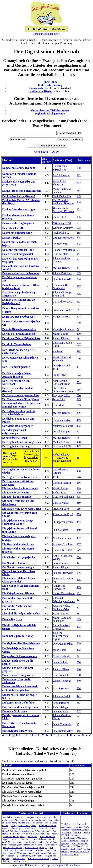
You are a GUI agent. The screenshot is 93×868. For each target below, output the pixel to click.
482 (79, 426)
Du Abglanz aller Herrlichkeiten (21, 643)
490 (79, 471)
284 (79, 237)
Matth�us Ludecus (64, 329)
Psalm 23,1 (59, 399)
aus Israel (58, 351)
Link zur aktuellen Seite (46, 34)
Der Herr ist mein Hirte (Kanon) (21, 399)
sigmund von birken (80, 852)
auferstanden (43, 831)
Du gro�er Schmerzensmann (20, 656)
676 (79, 413)
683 (79, 302)
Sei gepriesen (15, 842)
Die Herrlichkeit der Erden (18, 544)
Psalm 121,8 (60, 375)
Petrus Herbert (61, 563)
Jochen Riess (60, 493)
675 (79, 619)
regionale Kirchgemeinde (50, 114)
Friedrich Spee (61, 509)
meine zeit (32, 836)
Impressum (17, 865)
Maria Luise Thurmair (59, 183)
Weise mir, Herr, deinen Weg (36, 834)
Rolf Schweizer (61, 175)
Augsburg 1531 (61, 395)
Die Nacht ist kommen (15, 563)
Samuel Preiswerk (63, 573)
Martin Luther (61, 334)
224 (79, 688)
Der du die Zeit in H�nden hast (21, 338)
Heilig (17, 861)
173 (79, 375)
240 (79, 681)
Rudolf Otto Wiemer (64, 593)
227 (79, 183)
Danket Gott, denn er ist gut (19, 209)
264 (79, 557)
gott (40, 856)
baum (12, 853)
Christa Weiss (60, 503)
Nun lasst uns (19, 858)
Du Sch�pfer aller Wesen (17, 731)
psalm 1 (78, 832)
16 (78, 567)
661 (79, 593)
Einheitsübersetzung (50, 85)
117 (78, 438)
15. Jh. (56, 477)
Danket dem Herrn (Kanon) (19, 196)
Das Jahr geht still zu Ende (18, 250)
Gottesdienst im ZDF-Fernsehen (50, 110)
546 (79, 477)
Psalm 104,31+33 (62, 550)
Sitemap (45, 865)
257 (79, 344)
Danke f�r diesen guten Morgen (21, 191)
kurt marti (66, 832)
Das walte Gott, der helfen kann (21, 273)
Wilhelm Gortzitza (63, 228)
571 (79, 382)
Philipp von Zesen (63, 522)
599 (79, 196)
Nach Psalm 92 (61, 233)
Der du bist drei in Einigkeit (19, 334)
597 (79, 286)
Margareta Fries (61, 317)
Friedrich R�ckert (63, 310)
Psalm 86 (74, 841)
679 (79, 273)
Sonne (55, 858)
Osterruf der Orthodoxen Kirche (63, 390)
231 (79, 614)
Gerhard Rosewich (63, 302)
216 (79, 669)
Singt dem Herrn (25, 853)
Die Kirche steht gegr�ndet (19, 557)
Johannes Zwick (62, 696)
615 (79, 399)
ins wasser (41, 817)
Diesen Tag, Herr (12, 619)
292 (79, 244)
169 (79, 359)
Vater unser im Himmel (39, 858)
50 (78, 707)
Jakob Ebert (59, 650)
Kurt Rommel (60, 675)
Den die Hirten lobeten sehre (19, 329)
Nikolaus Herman (62, 538)
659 (79, 493)
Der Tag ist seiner (9, 455)
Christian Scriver (62, 420)
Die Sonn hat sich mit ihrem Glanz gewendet (19, 580)
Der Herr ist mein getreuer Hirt (21, 395)
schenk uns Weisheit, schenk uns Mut (41, 845)
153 (79, 405)
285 (79, 233)
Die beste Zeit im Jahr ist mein (20, 488)
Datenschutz (32, 865)
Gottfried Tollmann (63, 497)
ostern (55, 834)
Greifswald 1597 (62, 446)
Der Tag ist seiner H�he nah (31, 458)
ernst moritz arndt (80, 843)
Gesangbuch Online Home (66, 865)
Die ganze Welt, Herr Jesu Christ (22, 509)
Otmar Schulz (60, 662)
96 (78, 724)
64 (78, 338)
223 (79, 279)
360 (79, 503)
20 (78, 268)
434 (79, 351)
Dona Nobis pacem (27, 825)
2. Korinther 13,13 (63, 514)
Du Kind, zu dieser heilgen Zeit (20, 707)
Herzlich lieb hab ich (13, 847)
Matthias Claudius (63, 426)
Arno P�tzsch (61, 688)
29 (78, 329)
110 (78, 509)
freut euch (25, 839)
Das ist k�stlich (12, 238)
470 (79, 334)
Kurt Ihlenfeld (61, 254)
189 (79, 323)
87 (78, 656)
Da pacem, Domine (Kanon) (19, 168)
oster (13, 825)
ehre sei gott (17, 828)
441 (79, 696)
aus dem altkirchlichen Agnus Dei (60, 636)
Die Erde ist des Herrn (15, 493)
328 (79, 627)
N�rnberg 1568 (62, 223)
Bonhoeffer (76, 849)
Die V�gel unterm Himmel (18, 593)
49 (78, 367)
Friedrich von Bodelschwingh (70, 836)
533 (79, 703)
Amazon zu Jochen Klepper (61, 459)
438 (79, 442)
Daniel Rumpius (62, 432)
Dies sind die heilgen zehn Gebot (21, 614)
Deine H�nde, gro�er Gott (19, 317)
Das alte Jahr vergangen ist (18, 223)
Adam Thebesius (62, 656)
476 (79, 580)
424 (79, 317)
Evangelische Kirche (41, 88)
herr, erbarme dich (21, 823)
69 (78, 432)
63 (78, 250)
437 (79, 538)
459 (79, 587)
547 (79, 550)
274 (79, 395)
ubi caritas (37, 823)
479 (79, 420)
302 (79, 711)
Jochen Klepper (61, 338)
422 (79, 650)
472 (79, 446)
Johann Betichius (62, 273)
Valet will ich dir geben (14, 836)
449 (79, 530)
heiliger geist (15, 845)
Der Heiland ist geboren (16, 367)
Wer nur (14, 839)
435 (79, 636)
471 (79, 563)
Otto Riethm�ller (63, 279)
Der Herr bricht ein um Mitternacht (16, 382)
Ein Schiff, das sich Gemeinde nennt (28, 849)
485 (79, 731)
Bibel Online (50, 82)
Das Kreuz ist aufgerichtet (18, 254)
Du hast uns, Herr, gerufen (18, 675)
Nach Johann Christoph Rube (61, 382)
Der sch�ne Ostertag (15, 438)
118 (78, 390)
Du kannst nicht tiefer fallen (19, 703)
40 (78, 608)
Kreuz (48, 842)
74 (78, 717)
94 (78, 254)
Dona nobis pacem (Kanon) (18, 636)
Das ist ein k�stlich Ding (17, 233)
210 (79, 662)
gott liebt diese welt (33, 842)
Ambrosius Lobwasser (59, 587)
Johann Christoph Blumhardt (62, 294)
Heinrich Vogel (61, 244)
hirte (25, 861)
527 (79, 544)
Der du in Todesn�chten (17, 344)
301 (79, 209)
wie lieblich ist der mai (14, 817)
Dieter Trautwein (62, 724)
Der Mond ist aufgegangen (18, 426)
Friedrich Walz (80, 827)
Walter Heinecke (62, 681)
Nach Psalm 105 (62, 196)
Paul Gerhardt (60, 530)
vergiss (30, 817)
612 (79, 175)
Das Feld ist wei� (13, 228)
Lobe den (39, 850)
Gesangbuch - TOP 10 (46, 152)
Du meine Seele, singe (15, 711)
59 (78, 223)
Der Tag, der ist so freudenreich (21, 477)
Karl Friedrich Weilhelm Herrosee (63, 202)
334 (79, 191)
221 (79, 260)
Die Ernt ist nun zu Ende (17, 497)
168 (79, 675)
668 (79, 168)
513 (79, 228)
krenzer (65, 830)
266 (79, 483)
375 (79, 294)
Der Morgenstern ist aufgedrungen (14, 432)
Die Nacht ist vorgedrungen (18, 567)
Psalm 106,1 (60, 217)
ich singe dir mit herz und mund (31, 820)
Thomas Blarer (61, 669)
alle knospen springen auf (23, 831)
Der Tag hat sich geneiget (17, 446)
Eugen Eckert (68, 846)
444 (79, 522)
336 (79, 217)
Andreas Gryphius (63, 544)
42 (78, 600)
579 (79, 514)
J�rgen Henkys (62, 268)
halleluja (7, 861)
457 (79, 458)
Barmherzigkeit (28, 856)
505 (79, 497)
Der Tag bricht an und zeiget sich (22, 442)
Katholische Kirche (41, 91)
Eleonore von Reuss (64, 250)
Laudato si (30, 828)
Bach (80, 846)
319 (79, 488)
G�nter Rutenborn (63, 238)
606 (79, 573)
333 (79, 202)
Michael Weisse (61, 442)
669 (79, 643)
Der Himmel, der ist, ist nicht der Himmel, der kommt (22, 405)
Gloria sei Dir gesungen (36, 847)
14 (78, 310)
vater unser (41, 853)
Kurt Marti (59, 405)
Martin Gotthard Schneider (62, 191)
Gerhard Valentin (62, 483)
